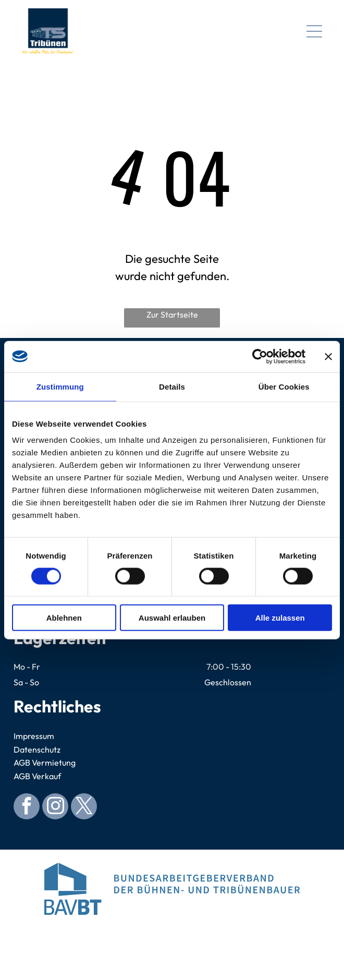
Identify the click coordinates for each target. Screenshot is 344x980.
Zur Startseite (172, 314)
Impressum (34, 736)
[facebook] (27, 808)
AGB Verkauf (37, 776)
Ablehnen (64, 618)
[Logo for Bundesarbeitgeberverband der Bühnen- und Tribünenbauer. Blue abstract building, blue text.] (172, 889)
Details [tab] (172, 386)
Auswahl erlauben (172, 618)
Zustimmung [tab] (60, 386)
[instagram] (55, 808)
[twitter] (84, 808)
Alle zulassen (280, 618)
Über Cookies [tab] (284, 386)
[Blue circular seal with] (172, 941)
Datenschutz (37, 749)
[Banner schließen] (328, 356)
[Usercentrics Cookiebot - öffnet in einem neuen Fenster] (260, 356)
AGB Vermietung (45, 763)
